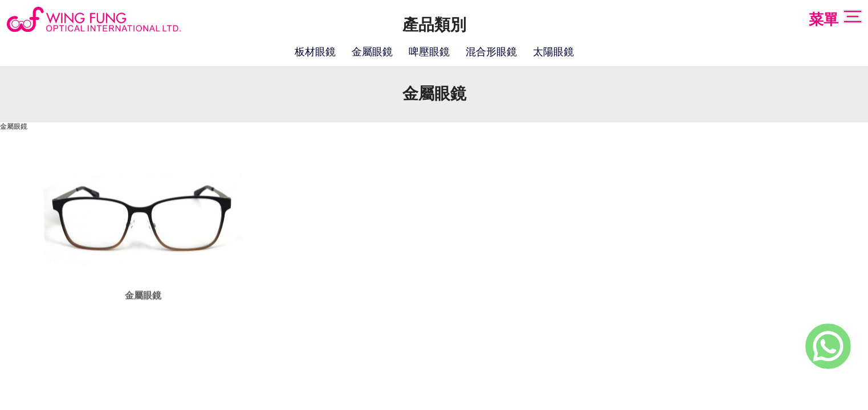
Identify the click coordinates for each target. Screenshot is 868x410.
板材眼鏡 (315, 52)
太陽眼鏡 (553, 52)
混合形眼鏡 (491, 52)
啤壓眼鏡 (429, 52)
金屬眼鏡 (372, 52)
